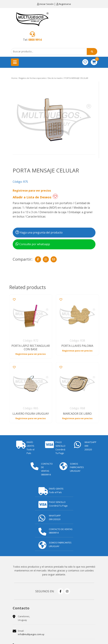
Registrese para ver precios (32, 191)
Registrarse (64, 4)
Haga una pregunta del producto (39, 232)
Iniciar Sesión (46, 4)
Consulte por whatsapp (33, 244)
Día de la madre (55, 78)
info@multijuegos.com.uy (31, 634)
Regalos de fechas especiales (33, 78)
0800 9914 (35, 40)
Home (14, 78)
